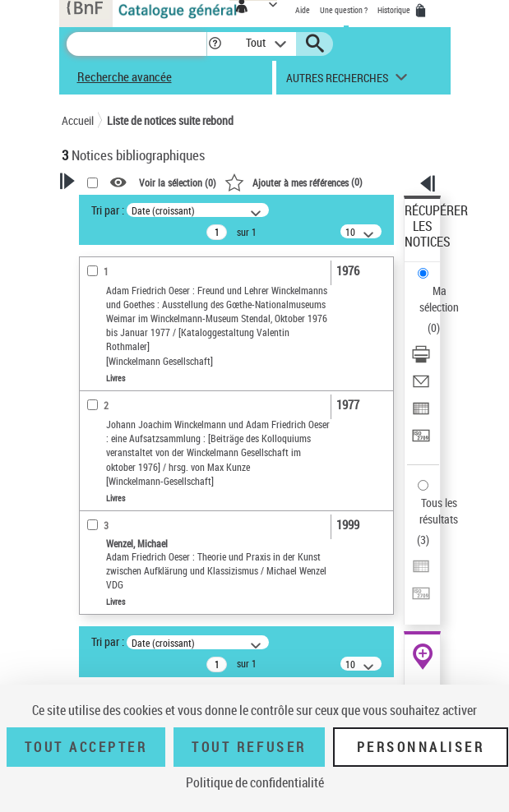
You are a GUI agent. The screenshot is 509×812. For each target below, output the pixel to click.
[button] (215, 44)
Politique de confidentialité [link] (255, 782)
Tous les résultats (439, 511)
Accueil (78, 120)
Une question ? (344, 10)
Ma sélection (439, 299)
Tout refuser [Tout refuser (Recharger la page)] (249, 747)
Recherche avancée (125, 76)
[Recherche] (137, 44)
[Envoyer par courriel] (421, 387)
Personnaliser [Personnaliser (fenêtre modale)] (421, 747)
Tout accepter (86, 747)
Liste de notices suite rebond (170, 120)
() (294, 182)
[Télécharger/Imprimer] (421, 360)
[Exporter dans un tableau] (421, 414)
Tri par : (108, 210)
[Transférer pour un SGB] (421, 441)
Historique (395, 10)
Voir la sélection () (178, 182)
